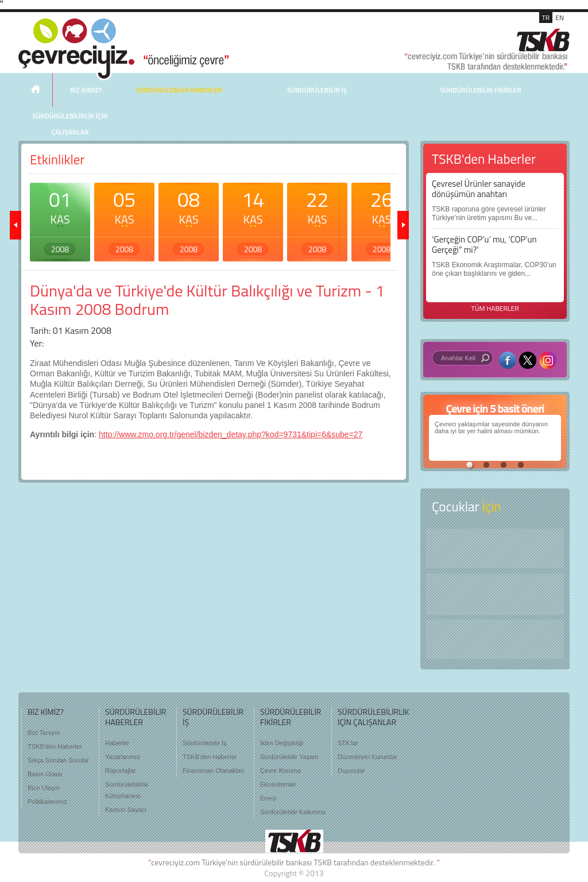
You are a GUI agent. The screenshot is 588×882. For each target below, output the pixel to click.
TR (546, 18)
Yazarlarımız (123, 757)
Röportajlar (121, 771)
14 (253, 219)
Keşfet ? (495, 548)
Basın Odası (45, 774)
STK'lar (348, 743)
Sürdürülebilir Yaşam (289, 757)
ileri (403, 225)
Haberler (117, 743)
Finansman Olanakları (214, 771)
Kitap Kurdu (495, 639)
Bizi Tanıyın (44, 733)
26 (382, 219)
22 (317, 219)
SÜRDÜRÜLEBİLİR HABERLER (179, 90)
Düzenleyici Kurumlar (367, 757)
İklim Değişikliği (282, 743)
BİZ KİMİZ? (86, 90)
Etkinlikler (57, 159)
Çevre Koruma (281, 771)
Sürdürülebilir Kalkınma (293, 812)
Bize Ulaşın (44, 788)
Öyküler (495, 594)
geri (16, 225)
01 (60, 219)
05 (124, 219)
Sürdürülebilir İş (204, 743)
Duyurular (351, 771)
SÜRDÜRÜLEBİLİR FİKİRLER (480, 90)
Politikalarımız (47, 802)
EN (560, 18)
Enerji (268, 798)
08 (189, 219)
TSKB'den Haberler (55, 746)
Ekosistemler (278, 784)
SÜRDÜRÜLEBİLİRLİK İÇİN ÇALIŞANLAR (70, 124)
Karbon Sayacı (126, 810)
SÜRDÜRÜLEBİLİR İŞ (317, 90)
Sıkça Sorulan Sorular (58, 760)
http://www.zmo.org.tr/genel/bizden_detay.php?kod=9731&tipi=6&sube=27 (231, 434)
